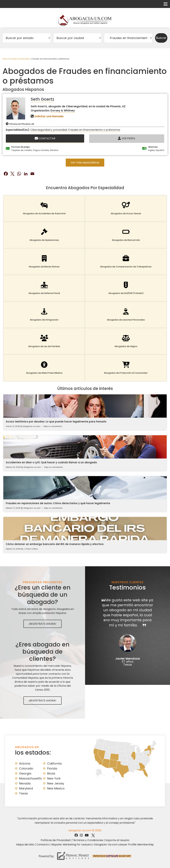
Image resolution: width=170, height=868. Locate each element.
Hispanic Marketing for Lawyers (71, 845)
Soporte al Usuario (117, 840)
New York (54, 778)
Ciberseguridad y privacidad (49, 130)
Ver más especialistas (85, 162)
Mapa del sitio (25, 845)
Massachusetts (30, 778)
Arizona (25, 763)
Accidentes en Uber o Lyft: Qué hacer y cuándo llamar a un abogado (51, 462)
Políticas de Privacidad (55, 840)
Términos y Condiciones (88, 840)
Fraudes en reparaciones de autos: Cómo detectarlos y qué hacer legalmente (58, 503)
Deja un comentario (53, 426)
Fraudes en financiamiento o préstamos (94, 130)
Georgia (25, 773)
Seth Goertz (42, 99)
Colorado (26, 768)
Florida (52, 768)
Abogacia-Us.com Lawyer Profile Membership (124, 845)
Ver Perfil (127, 138)
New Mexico (56, 788)
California (54, 763)
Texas (23, 793)
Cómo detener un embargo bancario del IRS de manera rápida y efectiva (55, 544)
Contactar (45, 138)
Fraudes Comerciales (20, 59)
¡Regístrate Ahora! (42, 624)
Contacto (43, 845)
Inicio (5, 59)
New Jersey (56, 783)
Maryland (26, 788)
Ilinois (51, 773)
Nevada (25, 783)
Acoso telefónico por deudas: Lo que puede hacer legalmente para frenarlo (56, 422)
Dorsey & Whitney (63, 111)
